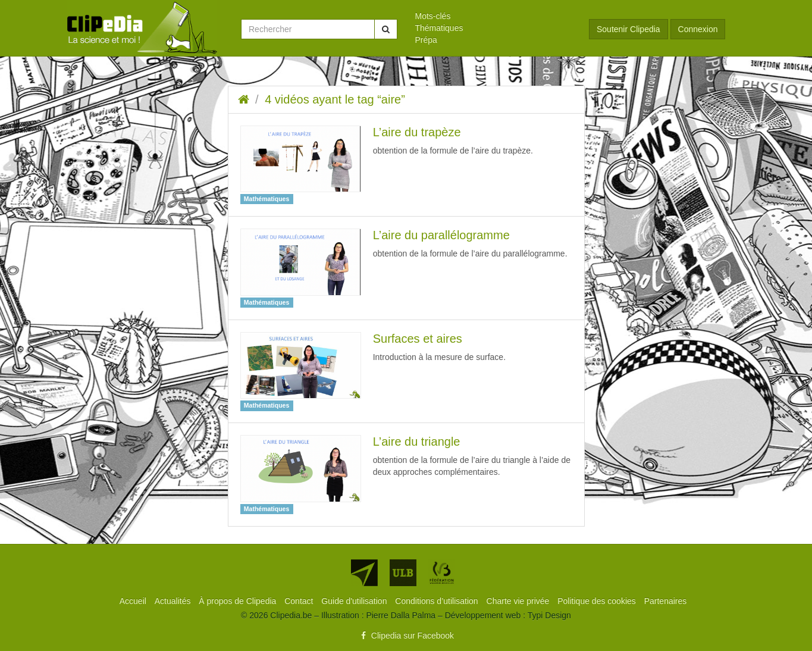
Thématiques (439, 28)
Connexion (698, 29)
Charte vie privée (519, 601)
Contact (300, 601)
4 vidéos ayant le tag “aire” (335, 99)
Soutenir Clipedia (628, 29)
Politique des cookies (598, 601)
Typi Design (549, 615)
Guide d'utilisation (355, 601)
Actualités (174, 601)
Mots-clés (433, 16)
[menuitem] (493, 16)
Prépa (426, 40)
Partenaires (666, 601)
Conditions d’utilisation (438, 601)
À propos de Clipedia (239, 601)
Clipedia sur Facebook (406, 636)
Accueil (134, 601)
